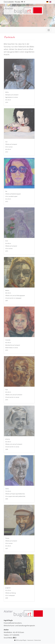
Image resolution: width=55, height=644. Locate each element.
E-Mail (18, 2)
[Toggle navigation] (49, 30)
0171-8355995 (9, 2)
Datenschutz (38, 640)
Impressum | (31, 640)
